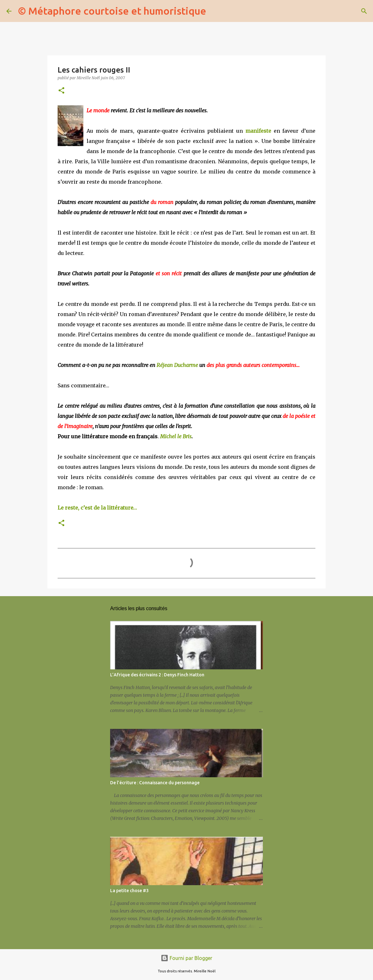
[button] (61, 91)
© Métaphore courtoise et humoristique (112, 11)
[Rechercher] (215, 11)
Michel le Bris (176, 436)
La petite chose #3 (129, 891)
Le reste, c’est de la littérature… (97, 508)
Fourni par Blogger (186, 958)
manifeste (258, 131)
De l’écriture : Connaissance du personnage (155, 783)
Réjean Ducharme (178, 365)
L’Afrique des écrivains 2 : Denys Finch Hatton (157, 675)
